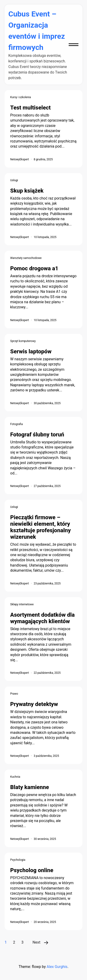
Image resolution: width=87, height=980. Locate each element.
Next (36, 942)
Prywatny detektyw (34, 704)
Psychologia (18, 860)
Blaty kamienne (30, 787)
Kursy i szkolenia (21, 97)
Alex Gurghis (57, 967)
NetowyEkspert (20, 159)
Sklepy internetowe (22, 604)
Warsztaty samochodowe (26, 258)
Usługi (14, 180)
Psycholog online (32, 870)
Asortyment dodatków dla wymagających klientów (42, 618)
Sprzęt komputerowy (23, 341)
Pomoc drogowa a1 (34, 268)
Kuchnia (15, 777)
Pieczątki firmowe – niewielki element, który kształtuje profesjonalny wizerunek (40, 527)
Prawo (14, 694)
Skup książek (27, 191)
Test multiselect (30, 108)
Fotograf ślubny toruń (37, 435)
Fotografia (16, 424)
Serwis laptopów (31, 351)
